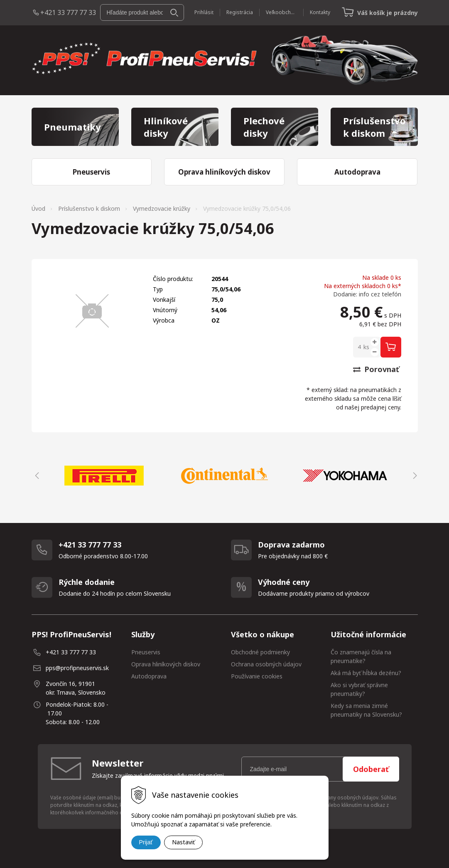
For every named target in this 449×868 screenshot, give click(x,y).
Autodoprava (149, 676)
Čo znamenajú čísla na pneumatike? (361, 656)
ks (366, 347)
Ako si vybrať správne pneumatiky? (359, 689)
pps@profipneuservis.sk (77, 668)
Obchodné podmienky (260, 652)
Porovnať (376, 369)
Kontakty (320, 12)
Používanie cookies (257, 676)
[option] (104, 476)
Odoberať (371, 769)
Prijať (146, 842)
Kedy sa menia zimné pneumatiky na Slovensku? (366, 710)
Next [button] (414, 476)
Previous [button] (36, 476)
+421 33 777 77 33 (68, 12)
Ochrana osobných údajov (266, 664)
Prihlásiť (204, 12)
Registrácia (240, 12)
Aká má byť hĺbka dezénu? (366, 673)
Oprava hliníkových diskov (166, 664)
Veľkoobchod (281, 12)
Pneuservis (146, 652)
